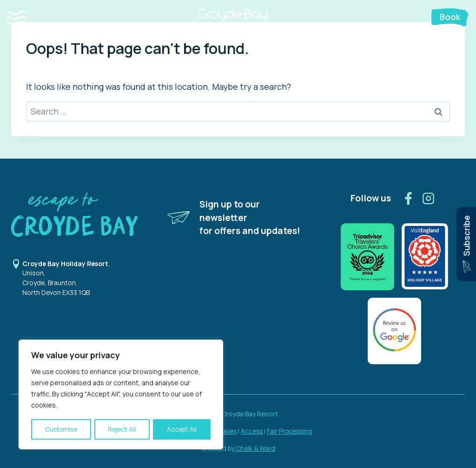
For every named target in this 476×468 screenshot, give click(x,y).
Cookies (224, 431)
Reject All (122, 429)
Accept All (182, 429)
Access (252, 431)
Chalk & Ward (255, 448)
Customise (61, 429)
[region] (121, 395)
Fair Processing (291, 431)
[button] (25, 18)
